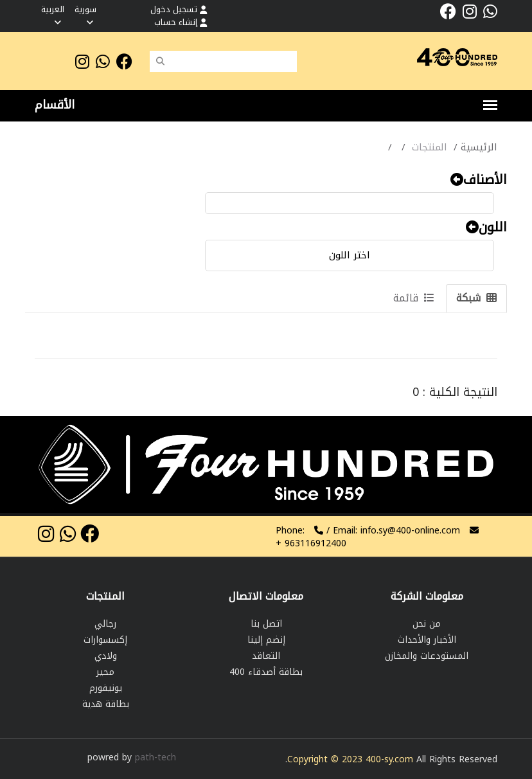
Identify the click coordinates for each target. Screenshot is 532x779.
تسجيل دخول (179, 9)
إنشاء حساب (181, 22)
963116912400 (311, 543)
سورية (85, 14)
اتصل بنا (266, 624)
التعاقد (266, 656)
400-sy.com (389, 759)
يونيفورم (106, 688)
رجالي (105, 624)
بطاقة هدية (106, 704)
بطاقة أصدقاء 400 (266, 672)
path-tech (155, 757)
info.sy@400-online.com (410, 531)
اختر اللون (350, 255)
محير (105, 672)
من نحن (427, 624)
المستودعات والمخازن (427, 656)
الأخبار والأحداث (427, 640)
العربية (53, 14)
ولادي (106, 656)
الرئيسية (479, 147)
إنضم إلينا (266, 640)
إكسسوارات (105, 640)
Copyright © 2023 (326, 759)
